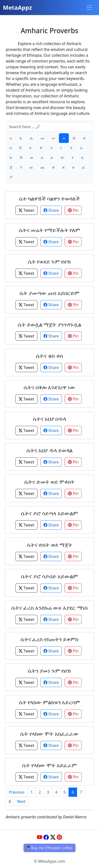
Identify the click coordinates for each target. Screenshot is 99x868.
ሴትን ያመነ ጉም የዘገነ (50, 671)
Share (51, 210)
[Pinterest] (59, 837)
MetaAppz (17, 7)
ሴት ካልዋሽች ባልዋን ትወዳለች (50, 199)
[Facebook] (46, 837)
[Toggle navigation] (89, 8)
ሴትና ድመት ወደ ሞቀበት (49, 482)
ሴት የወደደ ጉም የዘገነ (50, 262)
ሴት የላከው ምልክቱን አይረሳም (50, 702)
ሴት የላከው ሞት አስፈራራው (49, 734)
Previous (17, 792)
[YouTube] (40, 837)
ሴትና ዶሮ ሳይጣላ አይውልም (49, 513)
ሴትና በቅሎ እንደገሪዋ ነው (49, 387)
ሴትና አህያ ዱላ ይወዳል (50, 450)
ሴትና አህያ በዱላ (49, 419)
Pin (73, 210)
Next (21, 801)
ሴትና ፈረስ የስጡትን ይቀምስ (50, 639)
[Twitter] (53, 837)
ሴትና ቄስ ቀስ (49, 356)
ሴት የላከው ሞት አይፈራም (49, 765)
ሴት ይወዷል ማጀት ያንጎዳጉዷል (49, 325)
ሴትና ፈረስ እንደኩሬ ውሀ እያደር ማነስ (49, 608)
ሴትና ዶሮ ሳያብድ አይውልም (49, 576)
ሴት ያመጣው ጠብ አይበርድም (49, 293)
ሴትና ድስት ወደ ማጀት (50, 545)
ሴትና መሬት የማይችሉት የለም (50, 230)
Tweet (26, 210)
